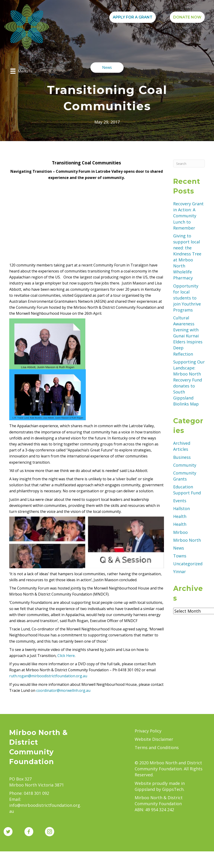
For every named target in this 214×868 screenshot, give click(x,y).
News (179, 548)
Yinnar (180, 572)
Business (182, 457)
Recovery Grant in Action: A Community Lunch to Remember (188, 216)
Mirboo (180, 532)
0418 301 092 (36, 793)
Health (180, 516)
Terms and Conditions (157, 747)
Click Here (66, 656)
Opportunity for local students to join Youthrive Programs (187, 298)
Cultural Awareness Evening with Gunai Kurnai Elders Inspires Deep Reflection (188, 336)
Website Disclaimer (154, 739)
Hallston (181, 508)
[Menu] (19, 71)
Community (185, 465)
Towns (180, 556)
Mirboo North (187, 540)
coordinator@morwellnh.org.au (63, 690)
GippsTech (173, 789)
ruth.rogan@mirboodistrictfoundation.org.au (48, 676)
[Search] (189, 163)
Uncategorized (188, 564)
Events (180, 501)
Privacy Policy (148, 731)
